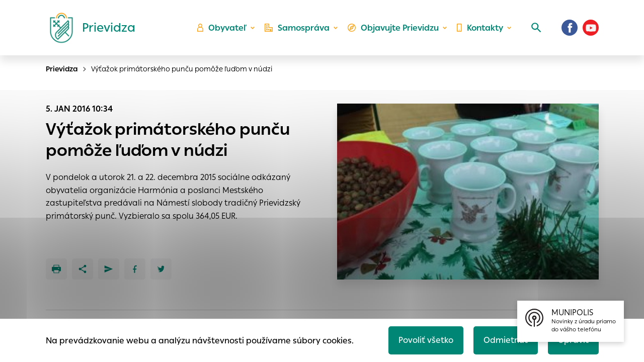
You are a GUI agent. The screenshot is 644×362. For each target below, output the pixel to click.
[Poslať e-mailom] (109, 269)
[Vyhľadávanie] (536, 28)
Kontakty (480, 28)
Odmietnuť (506, 340)
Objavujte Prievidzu (393, 28)
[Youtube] (591, 28)
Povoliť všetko (426, 340)
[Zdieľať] (83, 269)
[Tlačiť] (56, 269)
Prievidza (62, 69)
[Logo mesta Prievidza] (89, 28)
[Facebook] (570, 28)
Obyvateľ (222, 28)
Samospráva (297, 28)
